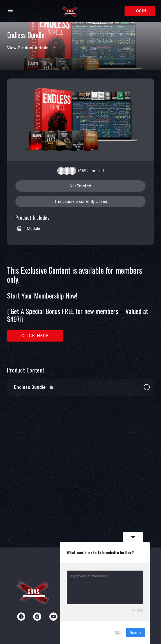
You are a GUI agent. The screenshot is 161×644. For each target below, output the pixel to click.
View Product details (33, 48)
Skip (118, 633)
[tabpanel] (81, 309)
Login (140, 11)
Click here (35, 336)
